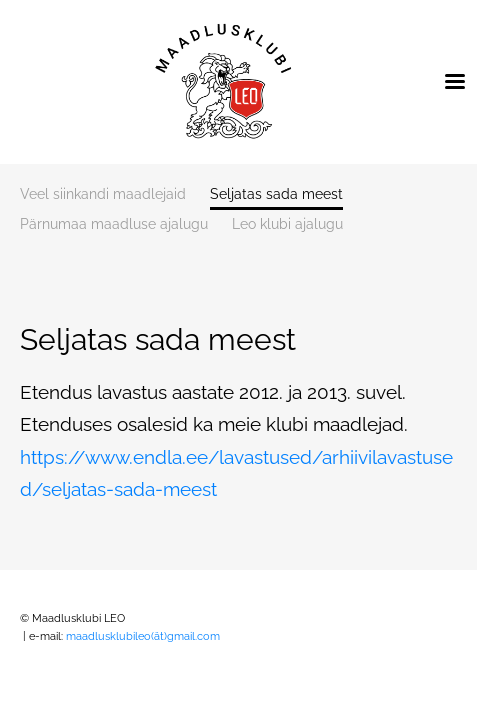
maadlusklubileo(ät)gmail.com (144, 636)
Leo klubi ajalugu (287, 224)
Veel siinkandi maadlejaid (103, 194)
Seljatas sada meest (276, 194)
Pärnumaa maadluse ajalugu (114, 224)
